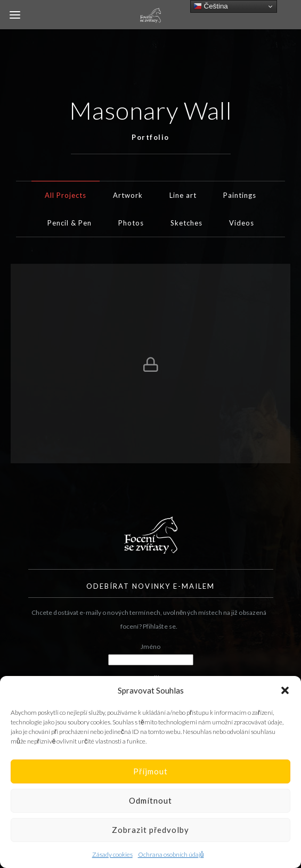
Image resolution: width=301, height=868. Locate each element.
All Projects (66, 195)
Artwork (128, 195)
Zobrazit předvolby (150, 830)
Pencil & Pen (70, 223)
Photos (131, 223)
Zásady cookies (112, 854)
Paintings (240, 195)
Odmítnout (150, 800)
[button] (285, 690)
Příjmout (150, 771)
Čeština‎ (211, 6)
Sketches (186, 223)
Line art (183, 195)
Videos (242, 223)
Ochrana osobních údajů (171, 854)
